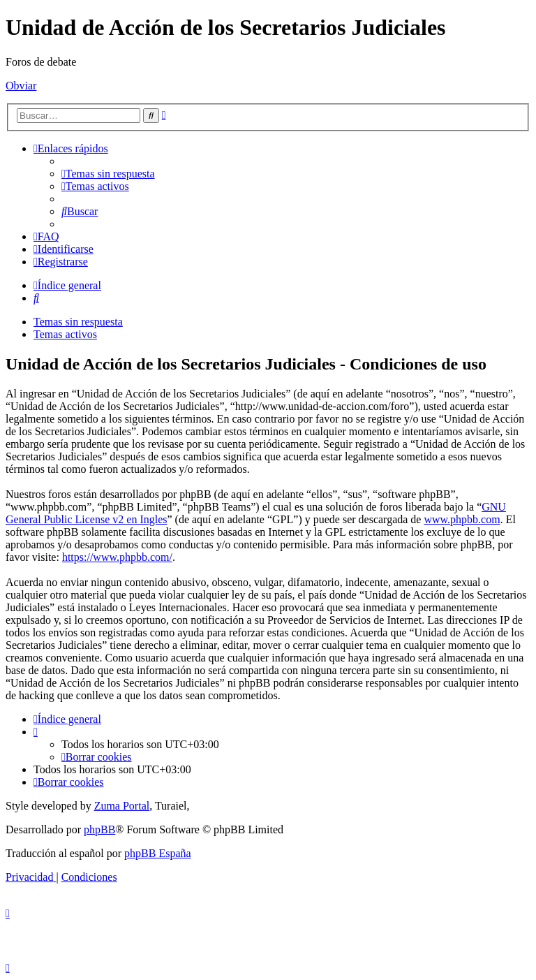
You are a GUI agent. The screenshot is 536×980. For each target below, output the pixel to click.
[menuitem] (108, 174)
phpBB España (158, 853)
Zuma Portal (122, 806)
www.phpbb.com (462, 519)
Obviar (21, 86)
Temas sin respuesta (78, 322)
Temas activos (65, 334)
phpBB (99, 829)
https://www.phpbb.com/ (117, 557)
